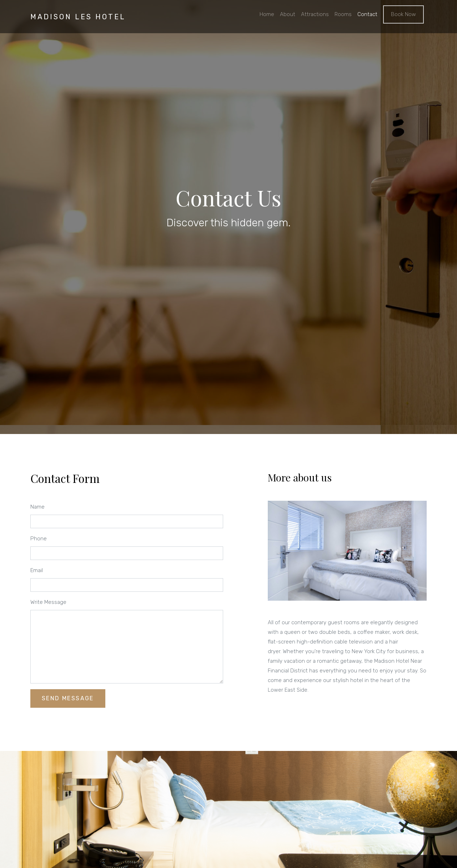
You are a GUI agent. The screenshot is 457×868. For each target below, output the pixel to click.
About (288, 14)
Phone (39, 539)
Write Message (48, 602)
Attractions (315, 14)
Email (37, 570)
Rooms (343, 14)
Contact (367, 14)
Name (37, 507)
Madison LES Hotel (78, 17)
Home (267, 14)
